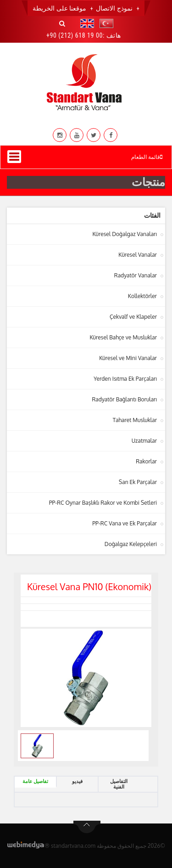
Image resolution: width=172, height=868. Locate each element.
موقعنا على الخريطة (59, 8)
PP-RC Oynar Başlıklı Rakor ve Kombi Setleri (103, 503)
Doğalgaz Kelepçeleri (131, 544)
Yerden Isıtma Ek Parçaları (125, 379)
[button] (104, 23)
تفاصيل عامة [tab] (36, 781)
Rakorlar (146, 461)
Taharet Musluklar (135, 420)
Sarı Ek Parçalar (138, 482)
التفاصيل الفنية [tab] (119, 784)
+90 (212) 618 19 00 (75, 35)
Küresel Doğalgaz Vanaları (125, 234)
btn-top (87, 827)
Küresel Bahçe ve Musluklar (123, 337)
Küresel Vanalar (138, 255)
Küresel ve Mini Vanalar (128, 358)
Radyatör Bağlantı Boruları (125, 399)
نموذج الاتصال (114, 8)
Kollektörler (142, 296)
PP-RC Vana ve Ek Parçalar (125, 523)
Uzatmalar (144, 441)
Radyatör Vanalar (136, 275)
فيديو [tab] (77, 781)
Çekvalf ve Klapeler (133, 317)
